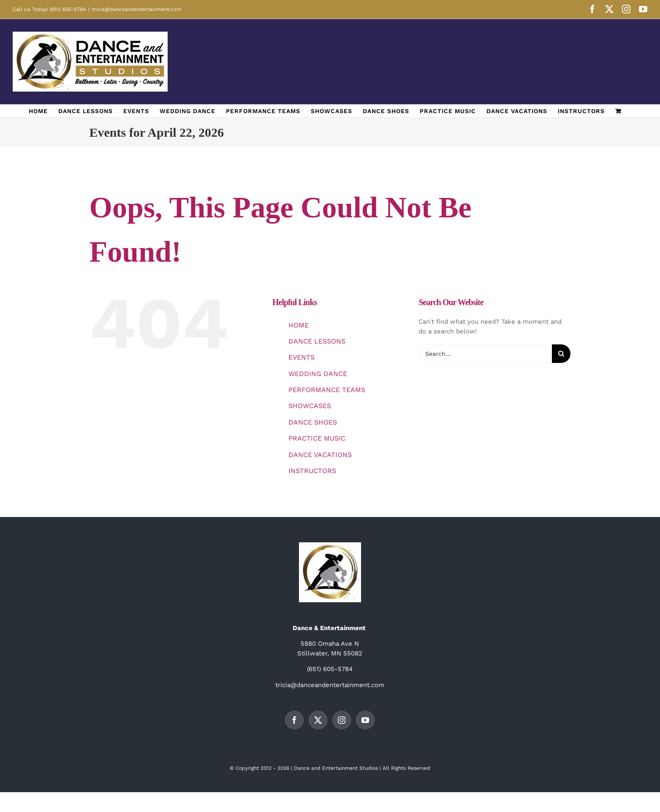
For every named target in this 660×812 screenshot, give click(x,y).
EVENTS (301, 357)
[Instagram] (342, 720)
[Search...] (485, 354)
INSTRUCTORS (312, 471)
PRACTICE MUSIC (317, 438)
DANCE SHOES (313, 422)
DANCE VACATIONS (320, 455)
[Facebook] (294, 720)
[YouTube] (365, 720)
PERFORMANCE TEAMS (327, 390)
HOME (299, 325)
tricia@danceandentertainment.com (137, 9)
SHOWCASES (310, 406)
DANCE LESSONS (317, 341)
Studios (369, 768)
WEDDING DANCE (318, 374)
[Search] (561, 354)
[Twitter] (318, 720)
